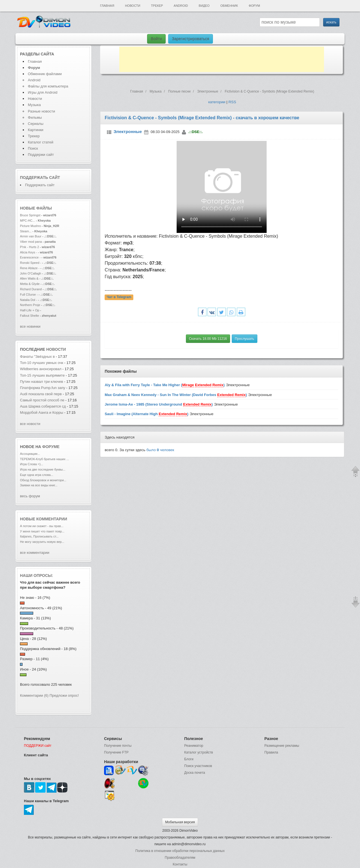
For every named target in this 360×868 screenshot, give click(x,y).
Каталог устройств (199, 752)
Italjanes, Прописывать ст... (39, 536)
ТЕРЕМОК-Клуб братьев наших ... (44, 459)
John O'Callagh (31, 273)
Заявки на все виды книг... (39, 485)
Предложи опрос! (64, 695)
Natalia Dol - (29, 300)
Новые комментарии (44, 519)
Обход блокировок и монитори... (43, 480)
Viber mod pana (31, 242)
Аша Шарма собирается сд (43, 406)
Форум (254, 6)
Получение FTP (116, 752)
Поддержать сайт (40, 177)
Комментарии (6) (34, 695)
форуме (51, 447)
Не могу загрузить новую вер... (42, 542)
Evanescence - (31, 257)
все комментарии (35, 553)
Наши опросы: (37, 575)
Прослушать (245, 339)
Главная (107, 6)
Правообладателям (180, 858)
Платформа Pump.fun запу (43, 388)
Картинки (36, 130)
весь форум (30, 496)
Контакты (180, 864)
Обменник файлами (45, 74)
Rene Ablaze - (30, 268)
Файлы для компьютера (48, 86)
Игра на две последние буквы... (43, 469)
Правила (271, 752)
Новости (132, 6)
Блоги (189, 759)
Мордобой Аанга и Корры (42, 412)
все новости (30, 424)
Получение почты (118, 746)
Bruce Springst (30, 215)
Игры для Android (43, 92)
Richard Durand (31, 289)
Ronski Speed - (31, 263)
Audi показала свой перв (41, 394)
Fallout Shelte (30, 316)
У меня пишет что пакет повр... (42, 531)
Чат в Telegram (119, 297)
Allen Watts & (30, 278)
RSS (232, 102)
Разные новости (41, 111)
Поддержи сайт (41, 155)
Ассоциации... (30, 454)
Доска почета (195, 773)
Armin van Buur (31, 236)
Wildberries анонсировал (41, 369)
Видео (204, 6)
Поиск (33, 148)
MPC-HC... (27, 221)
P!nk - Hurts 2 (30, 247)
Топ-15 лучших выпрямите (42, 375)
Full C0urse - (29, 294)
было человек (160, 450)
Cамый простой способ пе (42, 400)
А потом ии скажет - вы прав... (42, 526)
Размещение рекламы (282, 746)
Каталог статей (40, 142)
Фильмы (35, 117)
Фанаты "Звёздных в (37, 357)
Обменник (229, 6)
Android (181, 6)
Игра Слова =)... (31, 464)
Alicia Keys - (29, 252)
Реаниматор (194, 746)
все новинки (30, 326)
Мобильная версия (180, 822)
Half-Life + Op (30, 310)
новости (56, 349)
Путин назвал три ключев (41, 382)
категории (217, 102)
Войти (156, 39)
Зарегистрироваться (190, 39)
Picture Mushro (30, 226)
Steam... (26, 231)
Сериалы (36, 124)
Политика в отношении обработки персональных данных (180, 851)
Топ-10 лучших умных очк (42, 363)
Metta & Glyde (30, 284)
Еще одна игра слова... (37, 475)
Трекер (157, 6)
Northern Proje (30, 305)
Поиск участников (198, 766)
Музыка (34, 105)
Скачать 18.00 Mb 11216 (208, 339)
